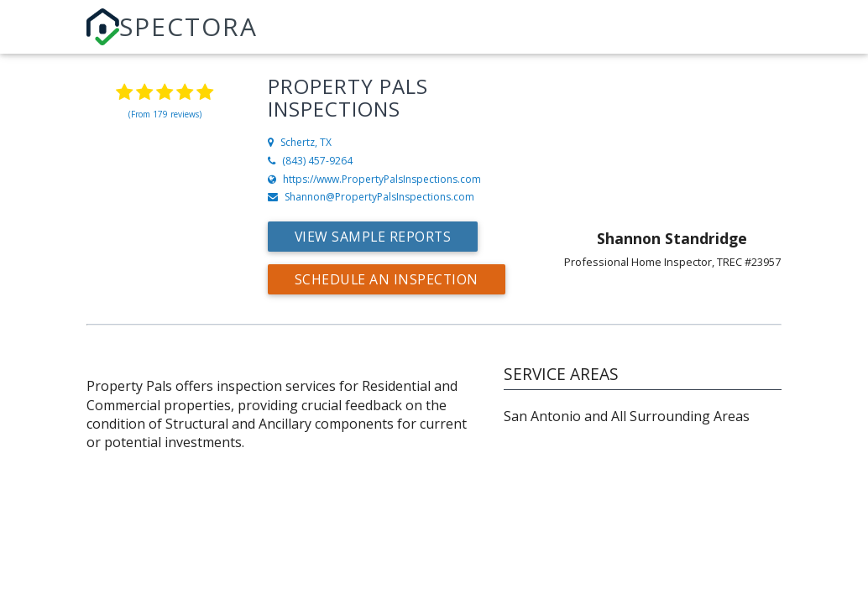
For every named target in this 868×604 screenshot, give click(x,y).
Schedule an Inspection (387, 279)
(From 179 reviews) (165, 114)
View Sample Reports (374, 237)
